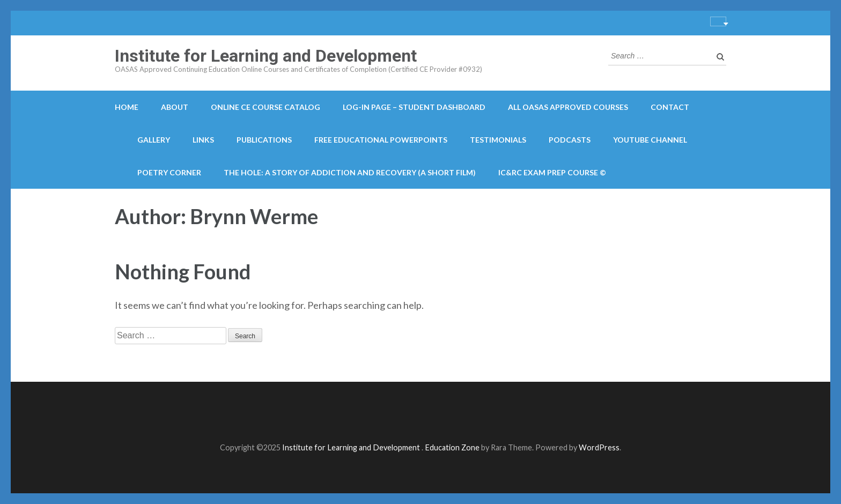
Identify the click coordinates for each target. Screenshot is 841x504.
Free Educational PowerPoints (381, 140)
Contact (670, 107)
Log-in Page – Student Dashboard (414, 107)
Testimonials (498, 140)
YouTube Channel (650, 140)
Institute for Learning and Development (266, 56)
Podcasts (570, 140)
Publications (264, 140)
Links (203, 140)
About (175, 107)
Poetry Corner (169, 172)
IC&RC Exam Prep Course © (552, 172)
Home (127, 107)
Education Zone (453, 447)
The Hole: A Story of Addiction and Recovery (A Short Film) (350, 172)
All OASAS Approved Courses (568, 107)
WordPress (599, 447)
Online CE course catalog (265, 107)
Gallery (154, 140)
